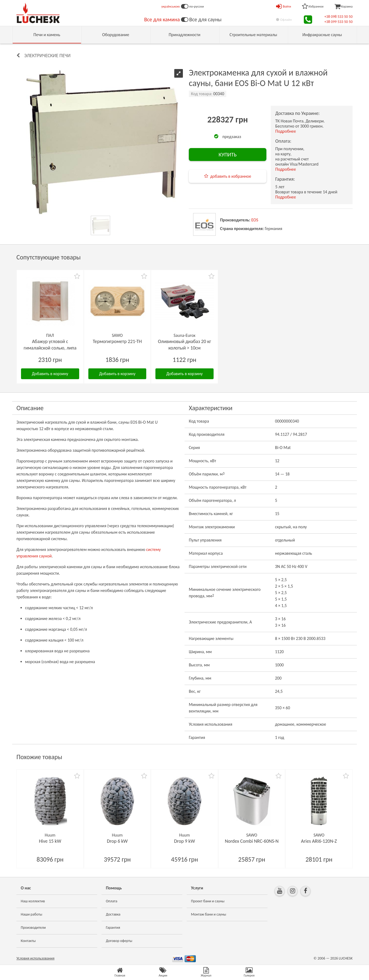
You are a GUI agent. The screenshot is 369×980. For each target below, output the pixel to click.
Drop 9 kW (184, 841)
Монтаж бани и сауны (209, 914)
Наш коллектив (33, 901)
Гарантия (113, 928)
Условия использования (35, 958)
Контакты (28, 941)
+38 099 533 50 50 (338, 22)
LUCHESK (346, 958)
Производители (33, 928)
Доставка (113, 914)
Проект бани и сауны (208, 901)
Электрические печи (47, 56)
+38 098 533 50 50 (338, 17)
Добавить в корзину (50, 374)
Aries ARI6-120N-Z (319, 841)
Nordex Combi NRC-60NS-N (252, 841)
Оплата (112, 901)
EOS (255, 220)
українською (171, 6)
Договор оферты (119, 941)
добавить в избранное (231, 176)
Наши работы (32, 914)
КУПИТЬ (227, 155)
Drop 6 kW (117, 841)
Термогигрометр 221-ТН (117, 341)
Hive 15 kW (50, 841)
